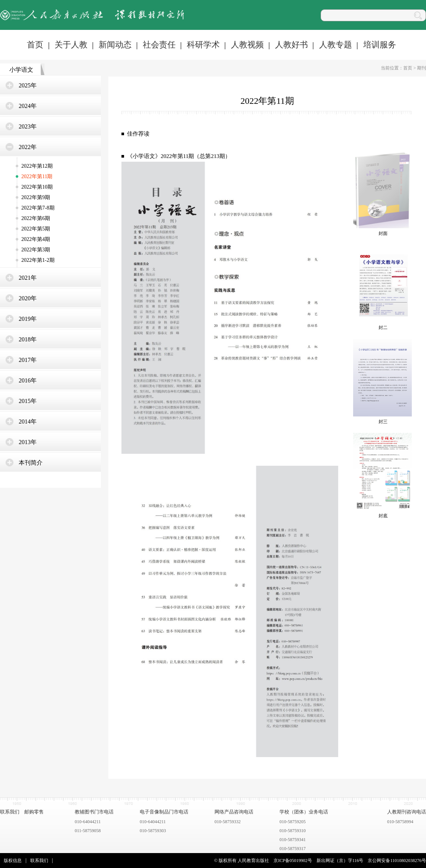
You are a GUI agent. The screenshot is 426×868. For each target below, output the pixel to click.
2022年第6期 (36, 218)
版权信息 (13, 861)
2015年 (28, 401)
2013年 (28, 442)
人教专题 (336, 45)
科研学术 (203, 45)
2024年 (28, 106)
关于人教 (71, 45)
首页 (35, 45)
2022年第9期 (36, 197)
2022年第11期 (37, 176)
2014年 (28, 421)
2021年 (28, 278)
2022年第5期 (36, 229)
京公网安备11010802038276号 (397, 861)
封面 (383, 233)
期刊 (422, 68)
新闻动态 (115, 45)
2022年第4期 (36, 239)
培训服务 (380, 45)
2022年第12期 (37, 166)
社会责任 (159, 45)
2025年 (28, 85)
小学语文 (21, 70)
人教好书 (291, 45)
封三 (383, 422)
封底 (383, 516)
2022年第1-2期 (38, 260)
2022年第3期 (36, 250)
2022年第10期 (37, 187)
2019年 (28, 319)
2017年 (28, 360)
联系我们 (10, 812)
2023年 (28, 126)
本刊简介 (31, 463)
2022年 (28, 147)
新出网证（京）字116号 (340, 861)
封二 (383, 328)
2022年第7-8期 (38, 208)
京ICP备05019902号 (293, 861)
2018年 (28, 339)
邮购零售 (34, 812)
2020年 (28, 298)
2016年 (28, 380)
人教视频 (247, 45)
